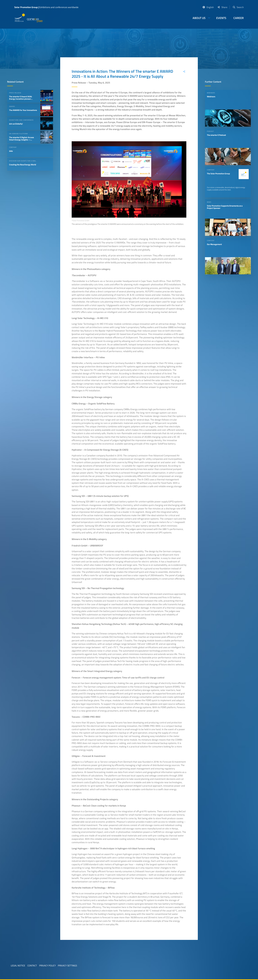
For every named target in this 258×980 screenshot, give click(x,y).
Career (239, 18)
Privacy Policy (47, 965)
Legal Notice (18, 965)
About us (199, 18)
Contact (32, 965)
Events (221, 18)
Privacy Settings (67, 965)
